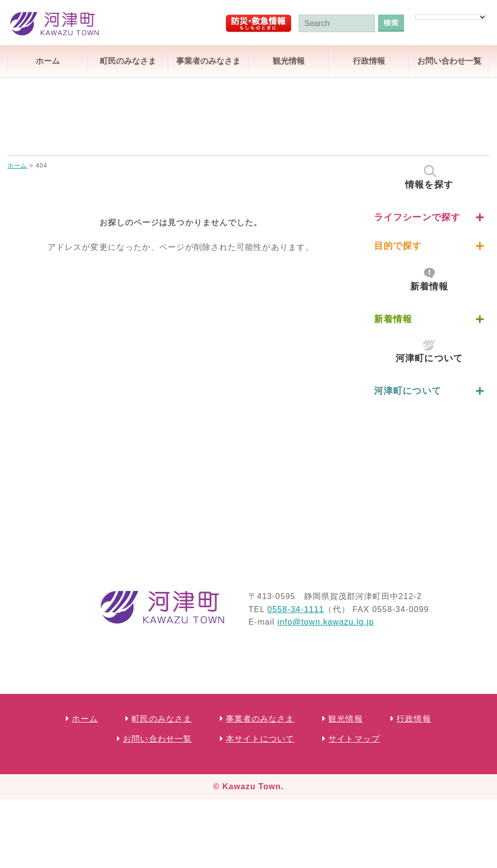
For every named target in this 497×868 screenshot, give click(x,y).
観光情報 (289, 61)
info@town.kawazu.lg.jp (326, 622)
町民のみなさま (128, 61)
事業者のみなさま (208, 61)
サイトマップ (354, 739)
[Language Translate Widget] (451, 17)
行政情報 (369, 61)
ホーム (48, 61)
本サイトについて (260, 739)
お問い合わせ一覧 (449, 61)
